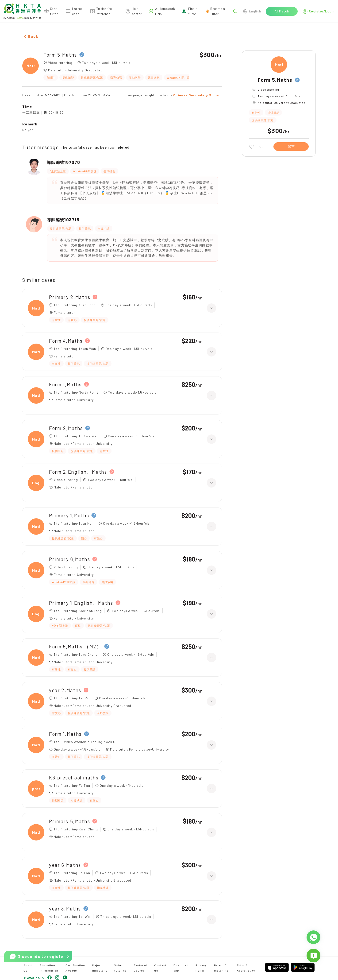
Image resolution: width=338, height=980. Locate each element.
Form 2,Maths (66, 428)
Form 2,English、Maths (78, 472)
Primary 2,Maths (70, 297)
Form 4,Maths (66, 341)
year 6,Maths (65, 865)
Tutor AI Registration (246, 968)
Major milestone (100, 968)
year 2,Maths (65, 690)
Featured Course (140, 968)
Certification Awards (75, 968)
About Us (28, 968)
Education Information (49, 968)
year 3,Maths (65, 908)
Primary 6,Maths (69, 559)
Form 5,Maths (60, 55)
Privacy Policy (201, 968)
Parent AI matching (221, 968)
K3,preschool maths (74, 777)
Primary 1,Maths (69, 515)
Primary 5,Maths (69, 821)
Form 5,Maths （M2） (75, 646)
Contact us (160, 968)
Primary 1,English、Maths (81, 603)
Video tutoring (121, 968)
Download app (181, 968)
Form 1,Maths (65, 384)
